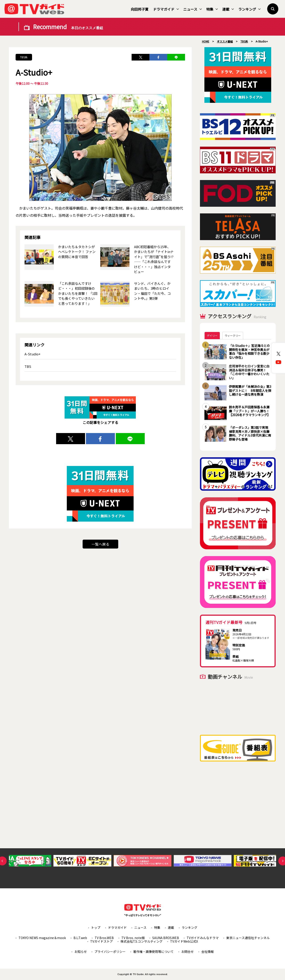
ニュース (192, 9)
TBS (28, 366)
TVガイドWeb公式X (184, 941)
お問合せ (187, 952)
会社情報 (208, 952)
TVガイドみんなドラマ (203, 938)
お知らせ (81, 952)
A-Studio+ (33, 354)
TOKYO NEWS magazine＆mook (42, 938)
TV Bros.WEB (104, 938)
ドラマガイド (166, 9)
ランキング (249, 9)
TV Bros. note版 (133, 938)
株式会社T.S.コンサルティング (141, 941)
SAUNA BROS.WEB (166, 938)
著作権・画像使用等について (153, 952)
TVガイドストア (102, 941)
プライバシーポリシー (110, 952)
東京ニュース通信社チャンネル (248, 938)
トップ (96, 927)
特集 (212, 9)
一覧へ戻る (100, 544)
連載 (228, 9)
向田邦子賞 (140, 9)
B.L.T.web (80, 938)
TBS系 (24, 57)
